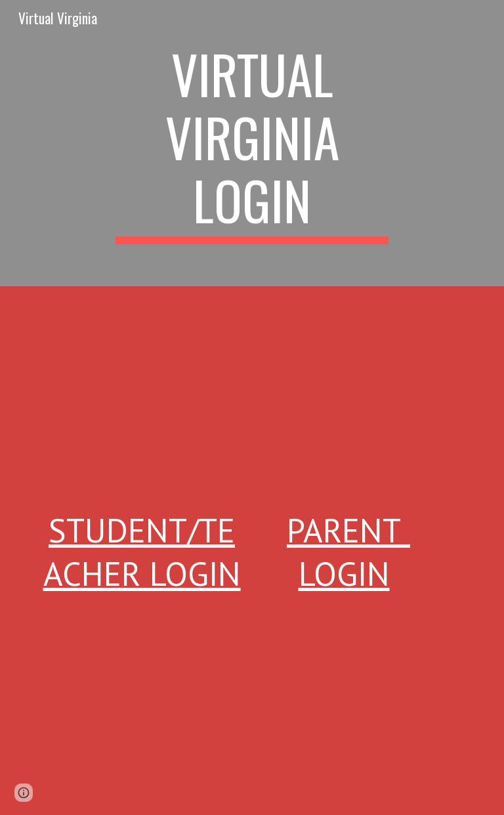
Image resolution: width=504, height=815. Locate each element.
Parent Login (348, 551)
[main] (252, 143)
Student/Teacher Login (142, 551)
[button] (24, 793)
